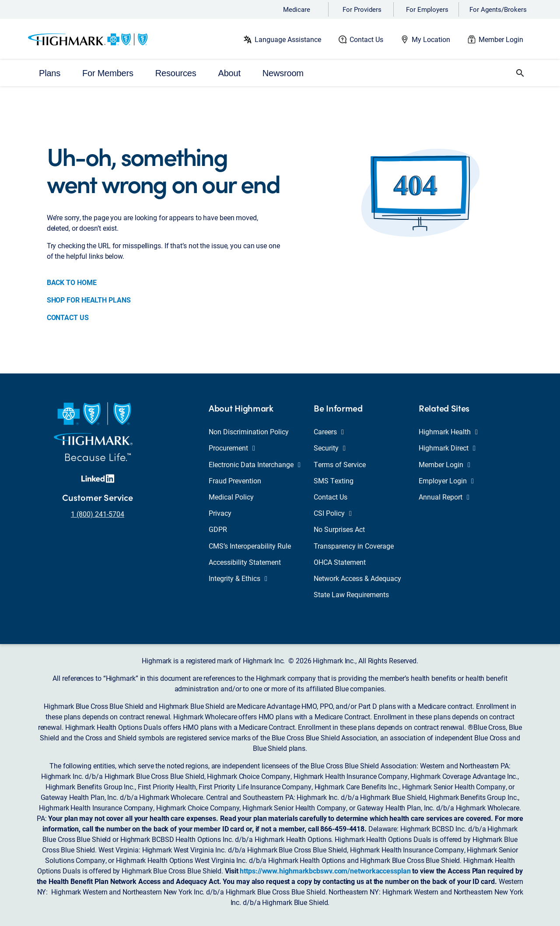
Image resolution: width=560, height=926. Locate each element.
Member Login (501, 39)
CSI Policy (333, 513)
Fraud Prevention (235, 481)
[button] (520, 73)
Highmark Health (448, 431)
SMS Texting (334, 481)
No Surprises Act (339, 529)
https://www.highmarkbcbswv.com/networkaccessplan (325, 871)
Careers (329, 431)
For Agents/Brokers (498, 9)
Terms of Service (340, 464)
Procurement (232, 448)
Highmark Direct (447, 448)
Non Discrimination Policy (249, 431)
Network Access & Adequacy (357, 578)
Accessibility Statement (245, 562)
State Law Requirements (351, 594)
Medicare (297, 9)
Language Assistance (288, 39)
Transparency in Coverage (354, 546)
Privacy (220, 513)
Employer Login (446, 481)
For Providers (362, 9)
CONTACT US (68, 317)
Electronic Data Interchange (255, 464)
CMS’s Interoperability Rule (250, 546)
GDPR (218, 529)
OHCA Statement (340, 562)
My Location (431, 39)
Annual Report (444, 497)
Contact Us (366, 39)
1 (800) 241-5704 (98, 514)
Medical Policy (231, 497)
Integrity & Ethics (238, 578)
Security (330, 448)
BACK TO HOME (72, 282)
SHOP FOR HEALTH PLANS (89, 300)
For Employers (427, 9)
